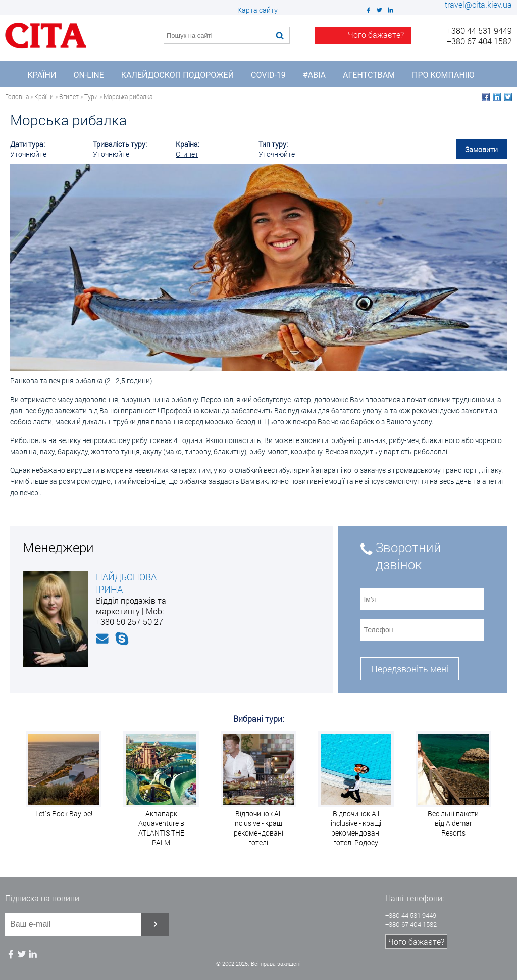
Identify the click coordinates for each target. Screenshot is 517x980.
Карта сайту (257, 10)
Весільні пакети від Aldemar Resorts (453, 823)
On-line (88, 75)
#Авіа (314, 75)
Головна (17, 96)
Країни (42, 75)
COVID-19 (268, 75)
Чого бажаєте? (416, 941)
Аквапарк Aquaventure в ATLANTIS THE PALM (161, 828)
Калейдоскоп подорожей (177, 75)
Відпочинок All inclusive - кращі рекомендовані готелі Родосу (356, 828)
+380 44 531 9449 (479, 31)
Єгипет (69, 96)
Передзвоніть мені (410, 669)
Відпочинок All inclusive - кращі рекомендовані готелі (258, 828)
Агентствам (369, 75)
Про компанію (443, 75)
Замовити (481, 149)
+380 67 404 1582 (479, 41)
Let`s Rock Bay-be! (64, 814)
